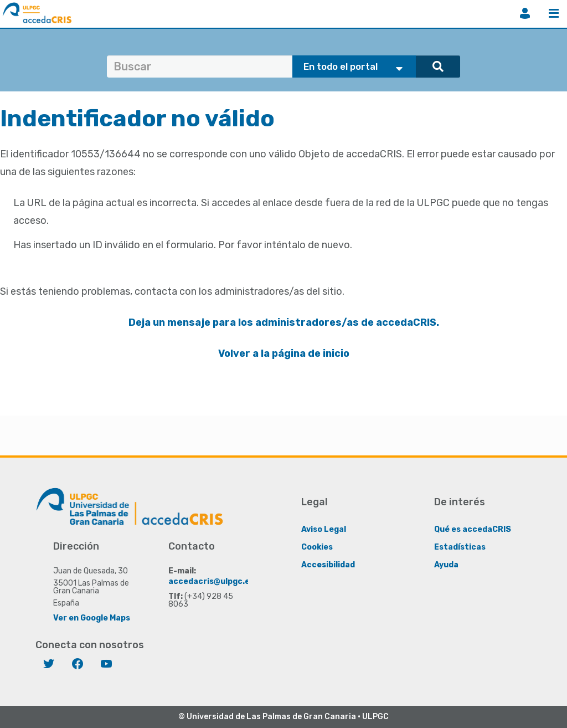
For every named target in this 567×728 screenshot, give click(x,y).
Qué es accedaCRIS (473, 529)
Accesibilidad (328, 565)
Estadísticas (460, 547)
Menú (554, 13)
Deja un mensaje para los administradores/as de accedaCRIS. (284, 322)
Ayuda (446, 565)
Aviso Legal (324, 529)
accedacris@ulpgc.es (211, 581)
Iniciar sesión (525, 13)
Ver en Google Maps (92, 618)
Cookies (317, 547)
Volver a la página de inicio (284, 353)
